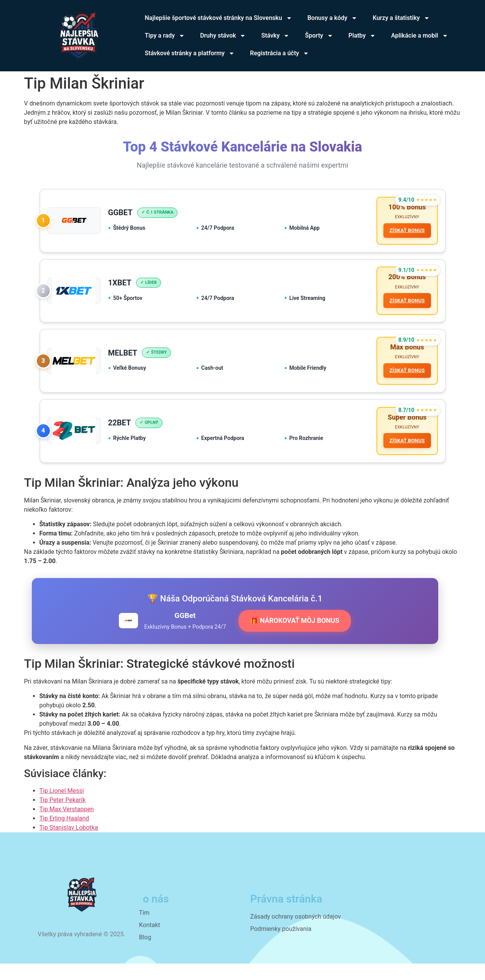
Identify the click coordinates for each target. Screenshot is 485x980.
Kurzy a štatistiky (401, 18)
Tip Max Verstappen (67, 825)
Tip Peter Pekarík (63, 816)
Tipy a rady (165, 36)
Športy (319, 36)
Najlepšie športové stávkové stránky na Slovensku (219, 18)
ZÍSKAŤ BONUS (405, 232)
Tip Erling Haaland (64, 834)
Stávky (275, 36)
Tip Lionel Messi (62, 807)
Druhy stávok (223, 36)
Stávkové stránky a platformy (190, 53)
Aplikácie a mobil (420, 36)
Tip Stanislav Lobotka (69, 844)
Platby (362, 36)
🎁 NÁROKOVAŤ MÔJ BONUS (295, 637)
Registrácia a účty (279, 53)
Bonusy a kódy (332, 18)
